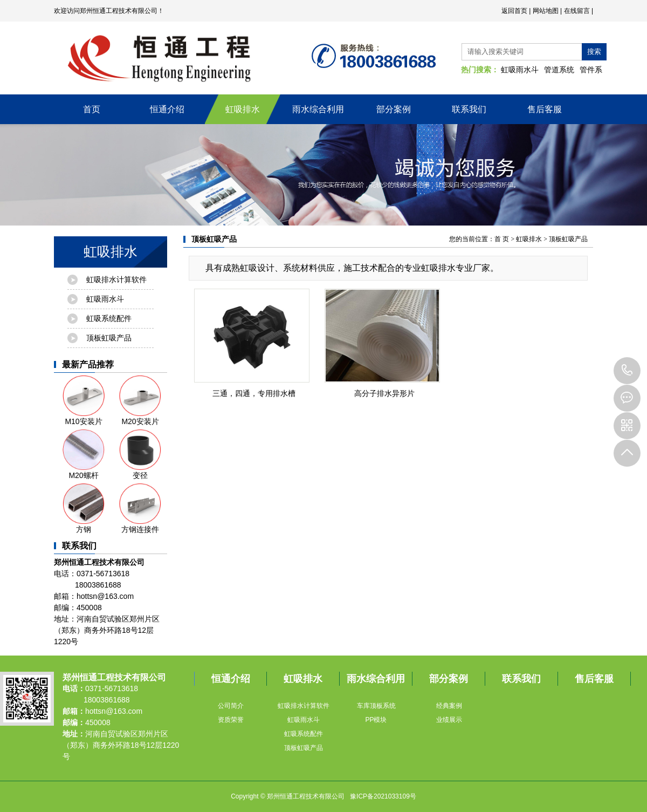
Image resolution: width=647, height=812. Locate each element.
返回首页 (514, 11)
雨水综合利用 (318, 109)
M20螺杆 (84, 455)
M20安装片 (140, 401)
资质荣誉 (231, 720)
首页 (92, 109)
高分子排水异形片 (384, 393)
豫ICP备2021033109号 (383, 796)
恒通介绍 (167, 109)
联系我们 (469, 109)
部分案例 (394, 109)
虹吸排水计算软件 (116, 279)
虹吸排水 (243, 109)
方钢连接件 (140, 509)
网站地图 (546, 11)
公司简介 (231, 706)
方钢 (84, 509)
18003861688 (627, 371)
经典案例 (449, 706)
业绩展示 (449, 720)
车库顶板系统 (376, 706)
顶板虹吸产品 (109, 338)
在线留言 (577, 11)
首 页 (502, 239)
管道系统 (559, 70)
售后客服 (545, 109)
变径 (140, 455)
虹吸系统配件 (109, 318)
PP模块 (376, 720)
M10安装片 (84, 401)
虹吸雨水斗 (520, 70)
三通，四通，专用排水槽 (254, 393)
